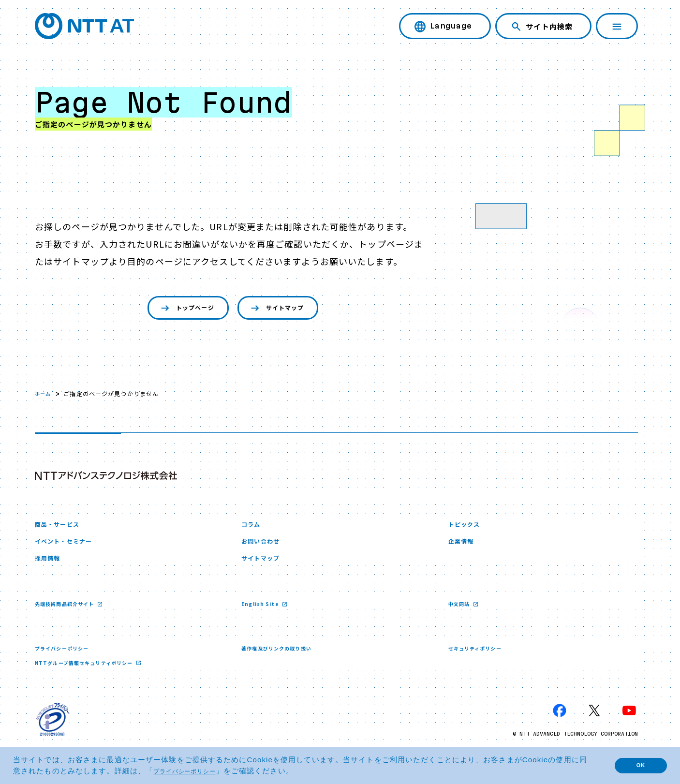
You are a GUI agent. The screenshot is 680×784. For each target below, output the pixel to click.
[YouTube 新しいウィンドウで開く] (629, 723)
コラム (253, 528)
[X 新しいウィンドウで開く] (594, 723)
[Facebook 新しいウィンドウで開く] (560, 723)
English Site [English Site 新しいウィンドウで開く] (264, 614)
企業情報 (464, 548)
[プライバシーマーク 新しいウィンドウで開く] (52, 731)
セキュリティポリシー (480, 659)
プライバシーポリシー (67, 659)
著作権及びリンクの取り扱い (283, 659)
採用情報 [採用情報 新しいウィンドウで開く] (50, 567)
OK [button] (634, 765)
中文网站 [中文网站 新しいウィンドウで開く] (462, 614)
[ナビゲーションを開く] (617, 26)
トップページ (178, 309)
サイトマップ (284, 309)
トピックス (468, 528)
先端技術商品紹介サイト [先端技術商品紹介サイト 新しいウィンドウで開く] (71, 614)
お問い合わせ (265, 548)
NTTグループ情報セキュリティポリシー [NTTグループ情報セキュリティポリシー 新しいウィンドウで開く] (93, 674)
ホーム (44, 396)
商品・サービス (62, 528)
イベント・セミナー (70, 548)
